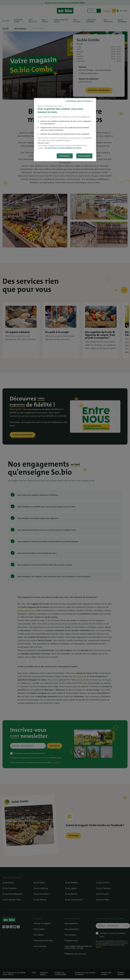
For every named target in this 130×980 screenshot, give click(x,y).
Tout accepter (84, 156)
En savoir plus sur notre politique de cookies (63, 148)
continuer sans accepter (78, 101)
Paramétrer (65, 156)
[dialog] (65, 130)
